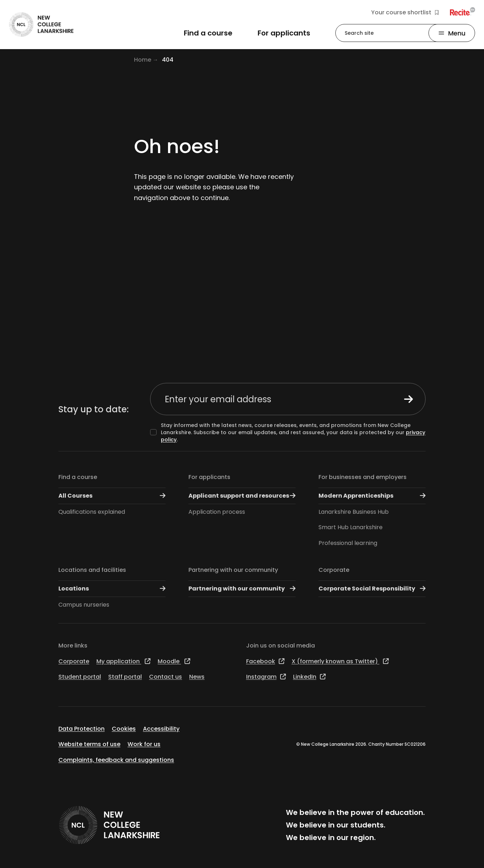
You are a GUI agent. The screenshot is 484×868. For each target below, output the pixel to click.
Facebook (265, 661)
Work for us (144, 744)
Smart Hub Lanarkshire (351, 527)
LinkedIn (309, 677)
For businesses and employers (363, 477)
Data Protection (82, 729)
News (197, 677)
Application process (217, 512)
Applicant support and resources (242, 496)
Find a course (78, 477)
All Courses (112, 496)
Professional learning (348, 543)
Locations (112, 589)
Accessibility (161, 729)
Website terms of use (89, 744)
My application (123, 661)
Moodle (174, 661)
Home (143, 60)
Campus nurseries (84, 605)
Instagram (266, 677)
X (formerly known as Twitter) (340, 661)
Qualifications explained (92, 512)
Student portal (80, 677)
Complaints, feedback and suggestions (116, 760)
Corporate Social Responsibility (372, 589)
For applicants (209, 477)
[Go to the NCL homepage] (41, 25)
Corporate (334, 570)
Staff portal (125, 677)
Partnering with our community (233, 570)
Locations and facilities (92, 570)
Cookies (124, 729)
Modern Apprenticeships (372, 496)
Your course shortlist (405, 13)
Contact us (166, 677)
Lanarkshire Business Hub (354, 512)
